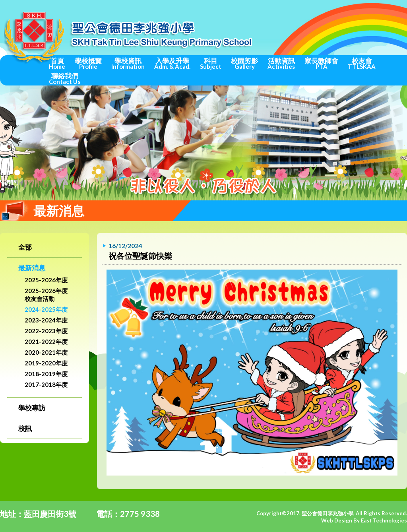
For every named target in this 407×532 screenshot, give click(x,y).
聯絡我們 (65, 78)
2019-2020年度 (46, 363)
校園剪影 (244, 63)
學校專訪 (32, 408)
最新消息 (32, 268)
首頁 (57, 63)
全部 (25, 247)
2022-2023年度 (46, 331)
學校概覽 (88, 63)
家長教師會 (321, 63)
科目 (211, 63)
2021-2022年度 (46, 342)
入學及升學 (172, 63)
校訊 (25, 428)
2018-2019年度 (46, 374)
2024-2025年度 (46, 309)
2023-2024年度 (46, 320)
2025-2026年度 (46, 280)
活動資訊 (281, 63)
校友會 (362, 63)
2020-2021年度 (46, 352)
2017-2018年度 (46, 384)
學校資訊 (128, 63)
